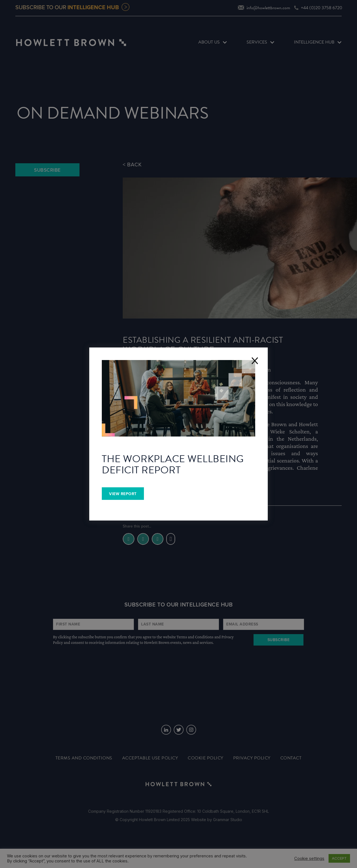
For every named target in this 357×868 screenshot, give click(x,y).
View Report (123, 494)
